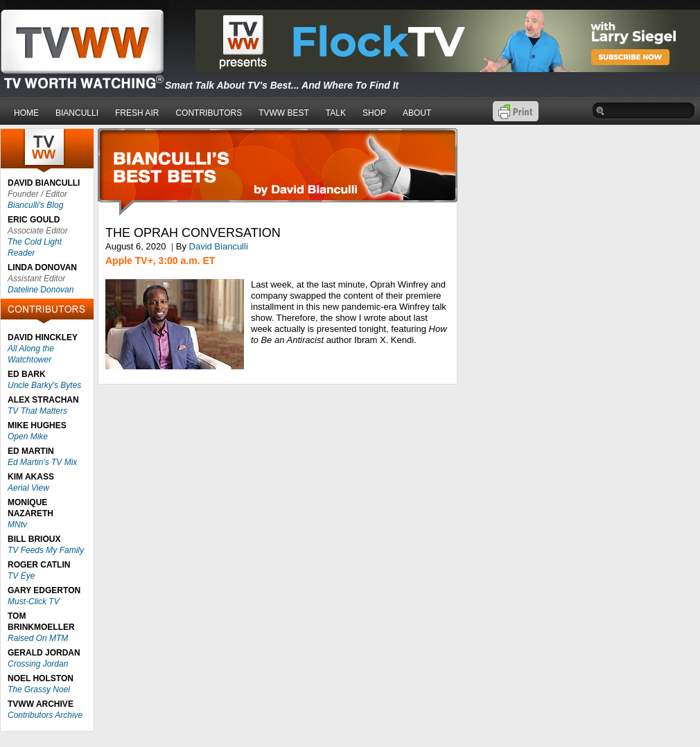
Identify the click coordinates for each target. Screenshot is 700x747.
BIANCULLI (77, 113)
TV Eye (21, 576)
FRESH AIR (137, 113)
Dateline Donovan (41, 290)
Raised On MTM (38, 638)
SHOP (374, 113)
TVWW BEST (284, 113)
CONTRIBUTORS (209, 113)
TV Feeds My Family (46, 550)
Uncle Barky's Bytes (44, 385)
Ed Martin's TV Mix (42, 462)
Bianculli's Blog (35, 205)
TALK (336, 113)
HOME (26, 113)
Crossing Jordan (38, 664)
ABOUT (417, 113)
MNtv (17, 525)
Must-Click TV (34, 601)
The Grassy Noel (39, 689)
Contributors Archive (45, 715)
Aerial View (28, 488)
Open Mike (28, 437)
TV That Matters (37, 411)
